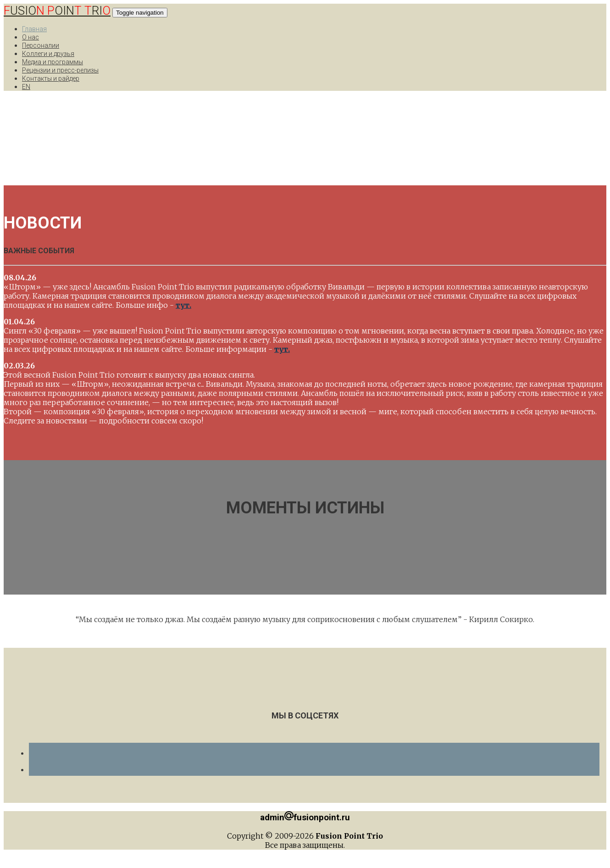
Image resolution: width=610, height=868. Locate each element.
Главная (34, 29)
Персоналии (41, 45)
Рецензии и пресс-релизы (60, 70)
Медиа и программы (53, 62)
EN (26, 87)
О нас (30, 37)
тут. (183, 305)
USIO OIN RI (57, 11)
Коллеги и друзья (48, 54)
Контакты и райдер (51, 78)
